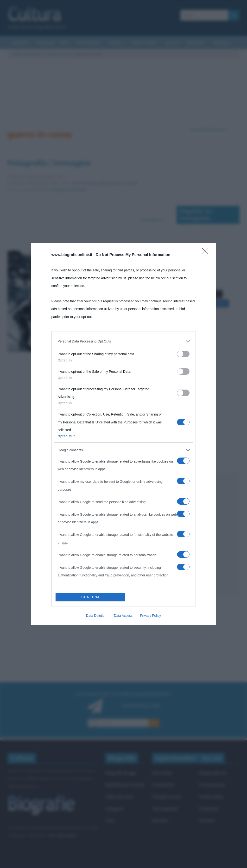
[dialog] (124, 434)
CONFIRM (90, 487)
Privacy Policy (150, 506)
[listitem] (124, 451)
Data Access (123, 506)
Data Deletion (96, 506)
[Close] (207, 362)
